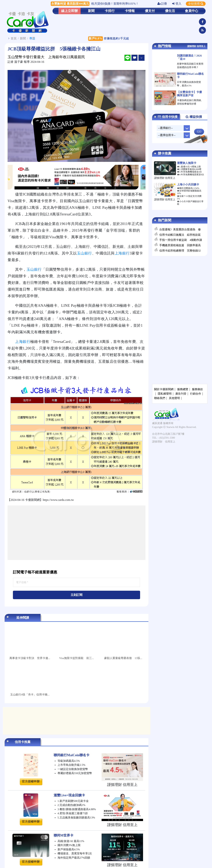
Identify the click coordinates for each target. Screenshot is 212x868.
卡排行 (110, 11)
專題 (32, 38)
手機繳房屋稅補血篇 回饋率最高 (180, 245)
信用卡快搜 (168, 117)
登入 (177, 4)
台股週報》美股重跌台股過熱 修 (180, 229)
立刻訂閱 (77, 595)
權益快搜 (194, 117)
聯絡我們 (160, 398)
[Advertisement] (77, 533)
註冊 (162, 4)
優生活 (170, 11)
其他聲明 (174, 398)
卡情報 (130, 11)
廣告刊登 (181, 394)
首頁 (14, 38)
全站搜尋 (196, 4)
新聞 (91, 11)
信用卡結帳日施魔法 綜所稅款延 (180, 235)
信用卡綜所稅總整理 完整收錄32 (180, 251)
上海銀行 (122, 253)
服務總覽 (183, 389)
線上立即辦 (69, 11)
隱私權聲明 (165, 394)
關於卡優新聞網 (164, 389)
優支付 (150, 11)
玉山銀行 (84, 253)
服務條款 (197, 389)
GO (199, 132)
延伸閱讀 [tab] (23, 618)
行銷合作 (196, 394)
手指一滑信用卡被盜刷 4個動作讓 (181, 240)
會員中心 (192, 11)
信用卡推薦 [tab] (23, 742)
